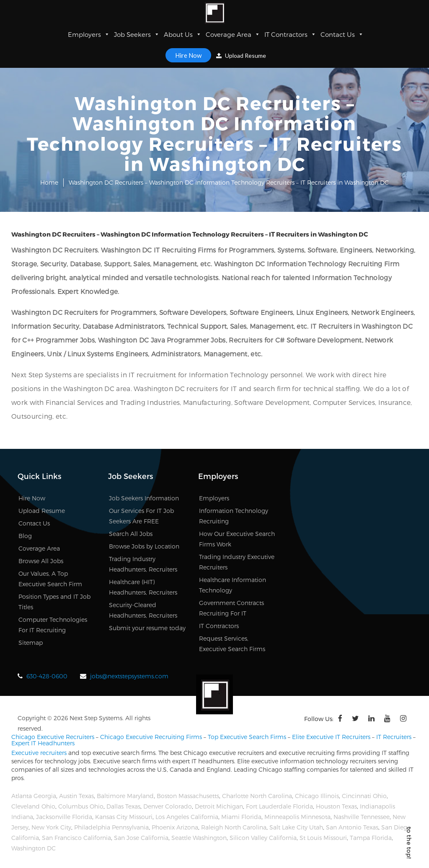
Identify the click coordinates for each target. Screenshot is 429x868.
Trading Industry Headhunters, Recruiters (143, 564)
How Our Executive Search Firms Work (237, 539)
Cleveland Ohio (33, 806)
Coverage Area (233, 34)
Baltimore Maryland (125, 796)
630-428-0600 (47, 676)
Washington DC (34, 848)
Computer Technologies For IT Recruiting (53, 625)
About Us (183, 34)
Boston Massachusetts (188, 796)
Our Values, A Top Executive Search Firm (50, 579)
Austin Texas (76, 796)
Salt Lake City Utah (296, 827)
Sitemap (31, 643)
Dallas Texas (123, 806)
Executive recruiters (39, 753)
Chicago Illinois (317, 796)
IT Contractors (290, 34)
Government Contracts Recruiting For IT (231, 608)
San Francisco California (76, 838)
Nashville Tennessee (362, 817)
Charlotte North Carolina (257, 796)
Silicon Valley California (263, 838)
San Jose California (141, 838)
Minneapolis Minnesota (297, 817)
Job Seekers (137, 34)
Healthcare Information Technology (233, 585)
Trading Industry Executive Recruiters (237, 562)
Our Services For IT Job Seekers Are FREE (141, 516)
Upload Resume (241, 55)
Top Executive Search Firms (247, 737)
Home (49, 182)
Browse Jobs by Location (144, 546)
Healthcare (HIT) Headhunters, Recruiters (143, 587)
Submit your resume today (147, 628)
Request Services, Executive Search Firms (232, 644)
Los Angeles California (187, 817)
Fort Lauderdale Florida (279, 806)
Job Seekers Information (144, 498)
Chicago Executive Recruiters (53, 737)
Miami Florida (241, 817)
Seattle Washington (199, 838)
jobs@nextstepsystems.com (129, 676)
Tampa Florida (371, 838)
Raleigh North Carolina (234, 827)
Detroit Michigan (219, 806)
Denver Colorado (168, 806)
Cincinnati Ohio (364, 796)
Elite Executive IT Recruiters (331, 737)
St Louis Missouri (323, 838)
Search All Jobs (131, 534)
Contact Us (342, 34)
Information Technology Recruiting (234, 516)
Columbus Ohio (81, 806)
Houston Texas (336, 806)
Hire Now (188, 55)
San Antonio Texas (352, 827)
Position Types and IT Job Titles (54, 602)
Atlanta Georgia (34, 796)
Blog (25, 536)
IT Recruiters (394, 737)
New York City (51, 827)
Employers (89, 34)
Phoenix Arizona (175, 827)
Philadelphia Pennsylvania (111, 827)
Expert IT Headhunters (43, 743)
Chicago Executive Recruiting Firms (151, 737)
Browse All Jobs (41, 561)
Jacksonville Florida (64, 817)
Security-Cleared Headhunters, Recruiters (143, 610)
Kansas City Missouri (124, 817)
